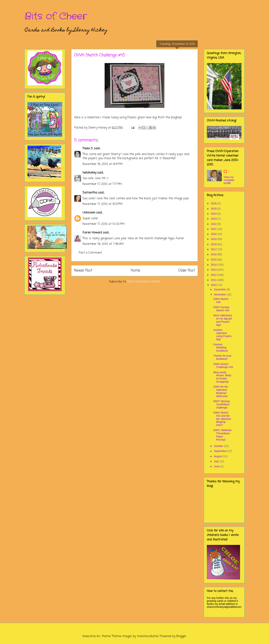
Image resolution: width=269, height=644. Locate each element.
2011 (214, 280)
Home (135, 270)
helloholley (89, 173)
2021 (214, 229)
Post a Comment (90, 253)
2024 (214, 214)
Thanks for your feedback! (222, 357)
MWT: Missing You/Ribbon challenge (221, 404)
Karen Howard (92, 233)
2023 (214, 219)
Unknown (89, 213)
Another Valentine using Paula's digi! (222, 335)
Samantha (90, 193)
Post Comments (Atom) (144, 282)
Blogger (181, 636)
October (219, 446)
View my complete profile (229, 180)
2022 (214, 224)
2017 (214, 249)
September (221, 451)
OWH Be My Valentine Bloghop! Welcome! (221, 391)
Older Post (187, 270)
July (217, 461)
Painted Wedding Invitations (221, 348)
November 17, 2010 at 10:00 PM (104, 224)
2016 (214, 254)
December (220, 289)
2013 (214, 270)
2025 (214, 209)
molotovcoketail (148, 636)
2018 (214, 244)
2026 (214, 203)
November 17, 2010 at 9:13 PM (103, 204)
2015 (214, 260)
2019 (214, 239)
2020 (214, 234)
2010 (214, 285)
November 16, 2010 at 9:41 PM (103, 164)
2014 (214, 265)
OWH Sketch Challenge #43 (223, 366)
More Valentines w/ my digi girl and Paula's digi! (223, 320)
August (218, 456)
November (220, 294)
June (217, 466)
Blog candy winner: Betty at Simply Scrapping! (222, 377)
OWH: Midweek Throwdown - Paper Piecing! (222, 435)
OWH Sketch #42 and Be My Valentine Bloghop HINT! (222, 419)
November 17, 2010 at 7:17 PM (102, 184)
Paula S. (88, 149)
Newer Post (83, 270)
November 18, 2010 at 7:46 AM (103, 244)
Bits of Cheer (56, 16)
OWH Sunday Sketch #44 (221, 309)
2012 (214, 275)
